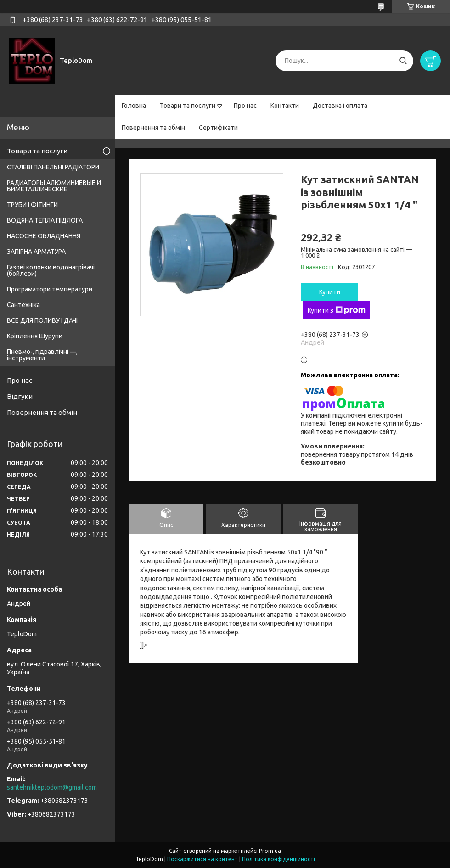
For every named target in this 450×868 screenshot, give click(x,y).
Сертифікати (218, 128)
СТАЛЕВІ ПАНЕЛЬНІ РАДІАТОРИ (53, 167)
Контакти (285, 106)
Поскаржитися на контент (202, 859)
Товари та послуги (188, 106)
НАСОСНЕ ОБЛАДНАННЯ (44, 236)
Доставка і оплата (340, 106)
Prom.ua (270, 851)
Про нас (245, 106)
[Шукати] (403, 61)
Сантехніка (23, 305)
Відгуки (20, 396)
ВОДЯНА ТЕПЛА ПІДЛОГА (45, 220)
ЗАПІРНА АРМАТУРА (36, 252)
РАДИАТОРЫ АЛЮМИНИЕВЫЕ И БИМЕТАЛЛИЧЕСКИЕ (54, 186)
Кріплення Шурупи (35, 336)
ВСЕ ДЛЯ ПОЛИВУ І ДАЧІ (42, 320)
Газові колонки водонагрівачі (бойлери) (51, 270)
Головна (134, 106)
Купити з (337, 310)
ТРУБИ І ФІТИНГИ (32, 205)
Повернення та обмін (153, 128)
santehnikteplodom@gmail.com (52, 787)
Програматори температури (50, 289)
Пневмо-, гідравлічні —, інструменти (42, 355)
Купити (330, 292)
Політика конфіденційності (278, 859)
